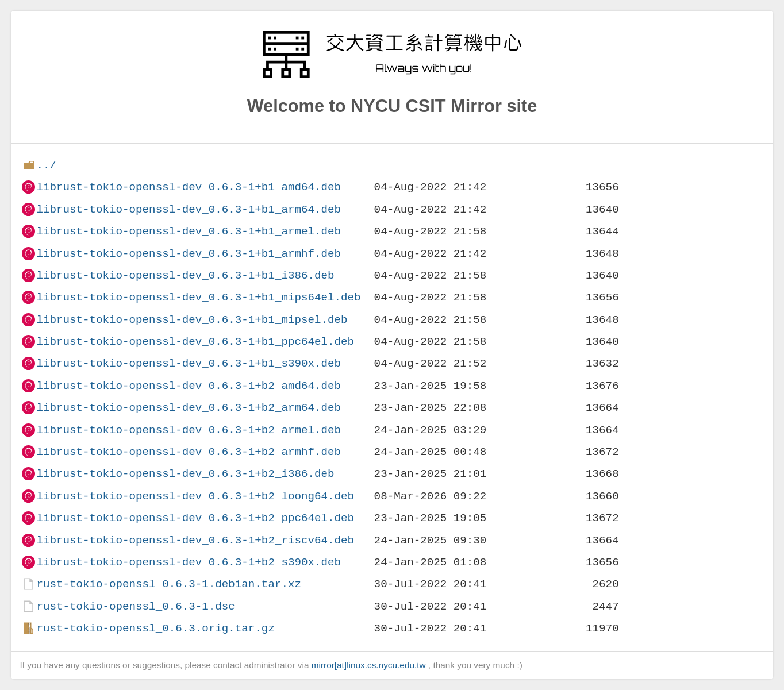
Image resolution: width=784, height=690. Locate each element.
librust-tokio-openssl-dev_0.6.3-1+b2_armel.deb (189, 430)
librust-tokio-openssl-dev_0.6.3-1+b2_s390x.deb (189, 562)
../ (46, 165)
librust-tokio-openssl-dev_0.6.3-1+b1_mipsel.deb (192, 320)
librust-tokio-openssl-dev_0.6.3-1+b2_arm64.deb (189, 408)
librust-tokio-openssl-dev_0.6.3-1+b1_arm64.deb (189, 209)
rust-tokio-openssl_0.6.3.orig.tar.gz (155, 628)
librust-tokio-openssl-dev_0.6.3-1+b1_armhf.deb (189, 254)
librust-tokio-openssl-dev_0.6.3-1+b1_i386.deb (185, 275)
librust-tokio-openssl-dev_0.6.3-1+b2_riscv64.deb (195, 540)
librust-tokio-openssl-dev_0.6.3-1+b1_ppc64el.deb (195, 342)
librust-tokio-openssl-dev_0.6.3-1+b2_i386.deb (185, 474)
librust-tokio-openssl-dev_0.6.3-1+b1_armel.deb (189, 231)
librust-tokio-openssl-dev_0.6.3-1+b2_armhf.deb (189, 452)
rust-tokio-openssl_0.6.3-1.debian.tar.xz (169, 584)
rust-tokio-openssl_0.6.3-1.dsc (135, 606)
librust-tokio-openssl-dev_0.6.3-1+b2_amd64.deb (189, 386)
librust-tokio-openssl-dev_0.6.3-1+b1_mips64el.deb (198, 297)
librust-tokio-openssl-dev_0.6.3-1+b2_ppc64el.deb (195, 518)
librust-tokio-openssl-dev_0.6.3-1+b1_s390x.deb (189, 363)
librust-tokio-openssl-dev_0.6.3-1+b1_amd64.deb (189, 187)
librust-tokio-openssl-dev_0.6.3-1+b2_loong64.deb (195, 496)
